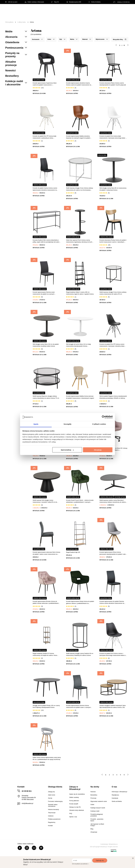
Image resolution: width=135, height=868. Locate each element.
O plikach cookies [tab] (99, 424)
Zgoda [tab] (36, 424)
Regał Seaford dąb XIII (73, 552)
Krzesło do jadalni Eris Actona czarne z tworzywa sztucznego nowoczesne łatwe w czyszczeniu (112, 654)
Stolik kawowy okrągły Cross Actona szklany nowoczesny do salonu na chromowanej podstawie (80, 189)
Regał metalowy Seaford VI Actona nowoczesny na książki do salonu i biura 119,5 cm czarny (45, 654)
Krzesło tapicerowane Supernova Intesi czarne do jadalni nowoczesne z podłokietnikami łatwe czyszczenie (45, 84)
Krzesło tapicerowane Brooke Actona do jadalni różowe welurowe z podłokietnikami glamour (46, 602)
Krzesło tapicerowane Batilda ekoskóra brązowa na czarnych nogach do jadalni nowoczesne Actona (78, 137)
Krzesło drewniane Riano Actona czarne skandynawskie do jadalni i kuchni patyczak (113, 84)
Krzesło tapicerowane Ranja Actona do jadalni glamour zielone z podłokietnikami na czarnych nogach (80, 602)
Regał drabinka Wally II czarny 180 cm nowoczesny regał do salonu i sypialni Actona (80, 293)
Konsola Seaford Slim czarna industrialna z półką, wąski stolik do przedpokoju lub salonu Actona (46, 241)
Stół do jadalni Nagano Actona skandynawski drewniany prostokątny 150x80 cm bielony (113, 397)
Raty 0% (55, 2)
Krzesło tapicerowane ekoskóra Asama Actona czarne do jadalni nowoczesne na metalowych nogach (79, 84)
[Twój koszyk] (126, 9)
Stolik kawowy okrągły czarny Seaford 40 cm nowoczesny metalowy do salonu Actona (80, 654)
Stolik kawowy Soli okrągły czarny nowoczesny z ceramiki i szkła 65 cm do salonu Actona (45, 501)
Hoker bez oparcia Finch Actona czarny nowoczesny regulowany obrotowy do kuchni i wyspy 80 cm (80, 241)
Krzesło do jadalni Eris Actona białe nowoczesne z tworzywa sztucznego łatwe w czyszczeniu (113, 137)
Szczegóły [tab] (67, 424)
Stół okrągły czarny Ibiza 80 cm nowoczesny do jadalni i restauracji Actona (113, 189)
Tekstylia (107, 16)
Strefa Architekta (94, 2)
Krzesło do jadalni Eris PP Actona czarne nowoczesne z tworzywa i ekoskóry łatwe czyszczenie (112, 345)
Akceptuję (98, 450)
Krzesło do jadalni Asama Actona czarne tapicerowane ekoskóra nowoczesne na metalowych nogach (45, 189)
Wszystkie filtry (120, 39)
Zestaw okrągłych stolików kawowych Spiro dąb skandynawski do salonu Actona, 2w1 (113, 706)
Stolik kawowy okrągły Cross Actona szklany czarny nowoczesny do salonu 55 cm (113, 293)
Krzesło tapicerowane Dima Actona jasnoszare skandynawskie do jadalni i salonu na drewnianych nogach (113, 553)
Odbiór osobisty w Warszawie (34, 2)
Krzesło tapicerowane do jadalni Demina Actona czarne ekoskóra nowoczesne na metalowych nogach (112, 602)
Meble (22, 16)
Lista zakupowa (120, 8)
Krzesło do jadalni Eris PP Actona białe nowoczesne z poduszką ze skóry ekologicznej (45, 137)
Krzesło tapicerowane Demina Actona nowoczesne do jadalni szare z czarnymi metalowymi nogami (78, 707)
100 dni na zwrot (11, 2)
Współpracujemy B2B (74, 2)
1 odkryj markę (22, 22)
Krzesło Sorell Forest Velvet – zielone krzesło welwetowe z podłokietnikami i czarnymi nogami (80, 501)
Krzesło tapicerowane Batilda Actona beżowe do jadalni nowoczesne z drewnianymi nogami (80, 397)
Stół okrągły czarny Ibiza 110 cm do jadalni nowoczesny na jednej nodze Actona (46, 345)
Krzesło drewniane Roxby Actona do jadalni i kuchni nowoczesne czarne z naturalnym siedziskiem (113, 241)
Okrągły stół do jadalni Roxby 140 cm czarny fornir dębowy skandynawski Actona (46, 706)
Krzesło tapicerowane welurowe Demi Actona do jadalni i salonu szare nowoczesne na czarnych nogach (46, 553)
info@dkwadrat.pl (27, 803)
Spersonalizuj (67, 450)
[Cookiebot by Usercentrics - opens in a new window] (103, 417)
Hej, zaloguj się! (109, 9)
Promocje (32, 19)
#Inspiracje (44, 19)
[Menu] (12, 17)
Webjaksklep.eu (113, 844)
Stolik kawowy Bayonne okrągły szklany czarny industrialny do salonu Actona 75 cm (46, 397)
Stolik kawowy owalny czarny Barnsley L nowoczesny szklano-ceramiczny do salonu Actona (113, 501)
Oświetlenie (119, 16)
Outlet (22, 19)
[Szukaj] (88, 9)
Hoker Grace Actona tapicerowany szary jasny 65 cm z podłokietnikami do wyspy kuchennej (47, 758)
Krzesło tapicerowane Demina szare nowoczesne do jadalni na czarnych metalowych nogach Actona (44, 293)
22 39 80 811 (126, 2)
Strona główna (9, 22)
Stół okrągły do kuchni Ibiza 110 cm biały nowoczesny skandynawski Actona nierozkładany (79, 345)
